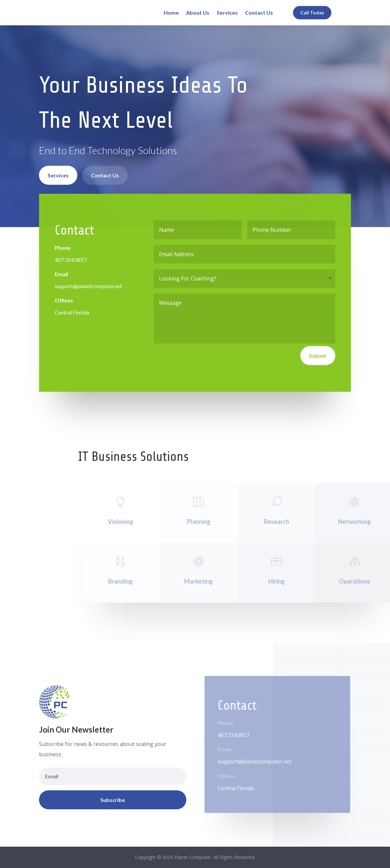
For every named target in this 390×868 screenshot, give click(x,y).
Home (171, 13)
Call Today (312, 13)
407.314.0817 (71, 260)
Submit (317, 355)
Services (227, 13)
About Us (198, 13)
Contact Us (259, 13)
